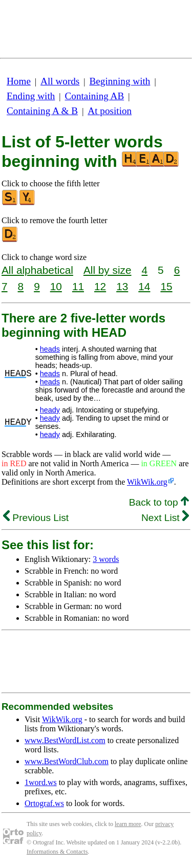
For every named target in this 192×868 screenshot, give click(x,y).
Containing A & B (42, 111)
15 (166, 286)
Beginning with (120, 81)
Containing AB (95, 96)
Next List (165, 518)
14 (144, 286)
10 (56, 286)
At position (110, 111)
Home (19, 81)
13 (122, 286)
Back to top (159, 502)
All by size (108, 270)
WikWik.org (147, 482)
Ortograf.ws (44, 803)
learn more (128, 824)
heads (50, 349)
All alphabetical (37, 270)
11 (78, 286)
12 (100, 286)
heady (50, 410)
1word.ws (41, 782)
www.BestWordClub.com (67, 761)
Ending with (31, 96)
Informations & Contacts (57, 852)
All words (60, 81)
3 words (106, 559)
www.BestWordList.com (65, 740)
